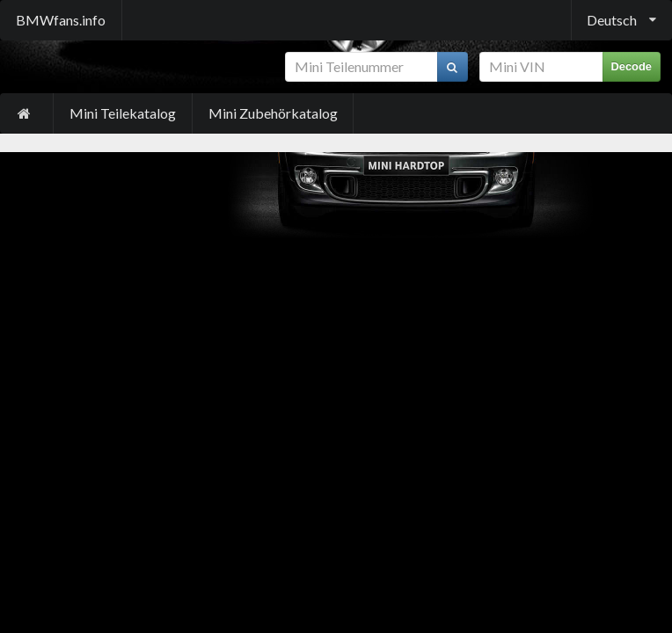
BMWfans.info (61, 20)
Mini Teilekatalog (123, 113)
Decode (632, 66)
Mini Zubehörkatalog (273, 113)
